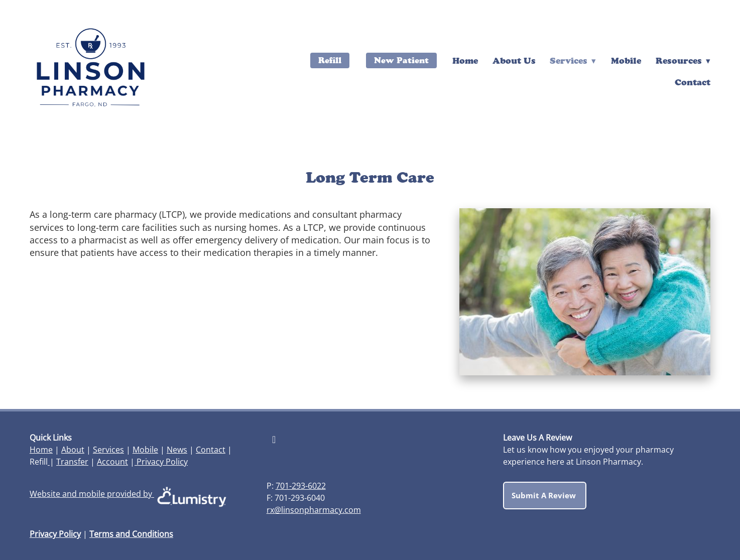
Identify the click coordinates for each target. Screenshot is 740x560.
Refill (330, 60)
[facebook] (274, 439)
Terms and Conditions (131, 534)
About (73, 450)
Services (108, 450)
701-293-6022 (301, 486)
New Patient (401, 60)
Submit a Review (545, 495)
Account (112, 462)
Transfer (72, 462)
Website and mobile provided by (130, 494)
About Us (514, 60)
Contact (693, 82)
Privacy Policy (161, 462)
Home (465, 60)
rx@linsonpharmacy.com (314, 510)
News (177, 450)
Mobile (626, 60)
